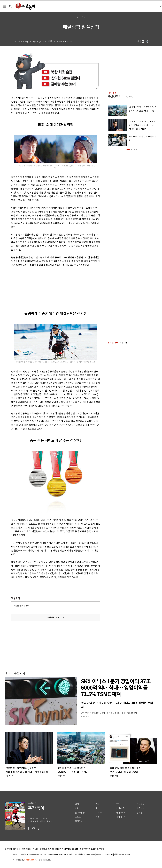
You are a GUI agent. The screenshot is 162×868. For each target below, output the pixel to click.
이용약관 (60, 849)
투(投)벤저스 (116, 96)
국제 (97, 808)
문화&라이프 (80, 813)
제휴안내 (43, 849)
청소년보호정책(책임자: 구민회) (92, 849)
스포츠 (78, 817)
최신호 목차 (121, 808)
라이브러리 (121, 813)
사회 (77, 808)
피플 (97, 817)
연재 (118, 804)
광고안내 (141, 813)
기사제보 (141, 804)
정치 (77, 804)
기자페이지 (121, 817)
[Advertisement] (49, 287)
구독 (130, 96)
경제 (97, 804)
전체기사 (79, 821)
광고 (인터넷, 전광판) (30, 849)
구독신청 (141, 808)
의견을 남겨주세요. (22, 606)
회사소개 (17, 849)
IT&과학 (99, 813)
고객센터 (51, 849)
